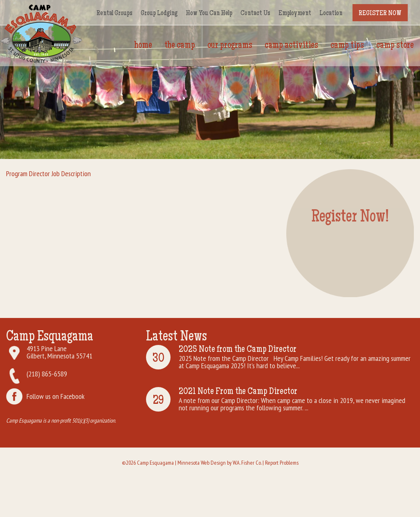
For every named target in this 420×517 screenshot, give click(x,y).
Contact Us (255, 13)
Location (331, 13)
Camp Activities (291, 46)
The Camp (180, 46)
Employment (295, 13)
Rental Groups (115, 13)
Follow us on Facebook (56, 396)
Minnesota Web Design (202, 463)
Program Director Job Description (48, 173)
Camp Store (395, 46)
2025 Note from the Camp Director (238, 350)
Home (143, 46)
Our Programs (230, 46)
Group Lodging (159, 13)
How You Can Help (209, 13)
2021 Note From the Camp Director (238, 392)
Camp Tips (347, 46)
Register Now (380, 13)
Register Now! (350, 218)
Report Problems (282, 463)
